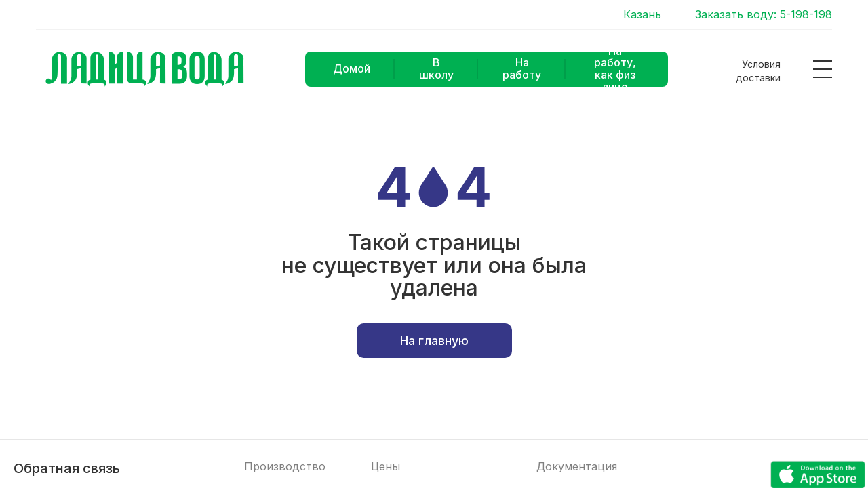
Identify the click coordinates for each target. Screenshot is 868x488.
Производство (285, 467)
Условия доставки (758, 71)
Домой (352, 68)
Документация (577, 467)
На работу (522, 68)
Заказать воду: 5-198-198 (764, 15)
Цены (386, 467)
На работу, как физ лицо (615, 69)
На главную (434, 341)
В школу (436, 68)
